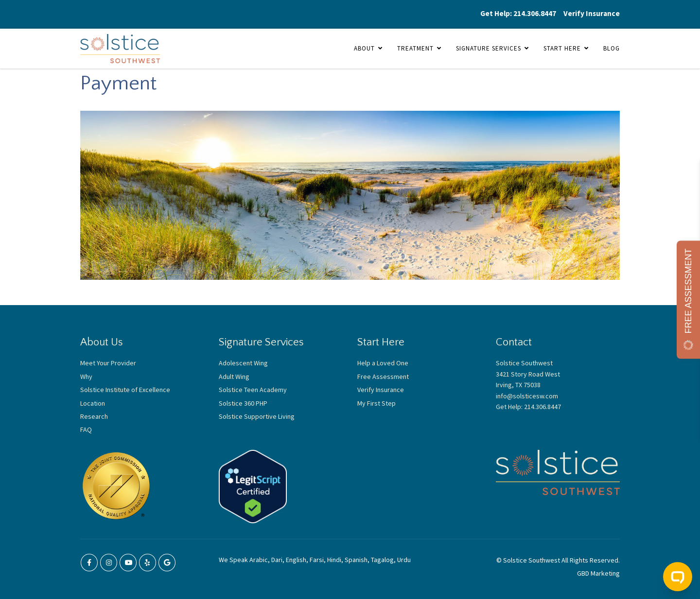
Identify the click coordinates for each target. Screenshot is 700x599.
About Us (102, 342)
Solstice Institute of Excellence (125, 390)
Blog (612, 48)
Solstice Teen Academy (253, 390)
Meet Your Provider (108, 363)
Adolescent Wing (243, 363)
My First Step (376, 403)
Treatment (415, 48)
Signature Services (489, 48)
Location (93, 403)
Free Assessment (383, 377)
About (364, 48)
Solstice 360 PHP (243, 403)
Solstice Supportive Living (257, 416)
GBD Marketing (598, 573)
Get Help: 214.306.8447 (518, 13)
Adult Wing (234, 377)
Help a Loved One (383, 363)
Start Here (562, 48)
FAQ (86, 429)
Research (94, 416)
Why (86, 377)
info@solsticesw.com (527, 396)
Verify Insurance (592, 13)
